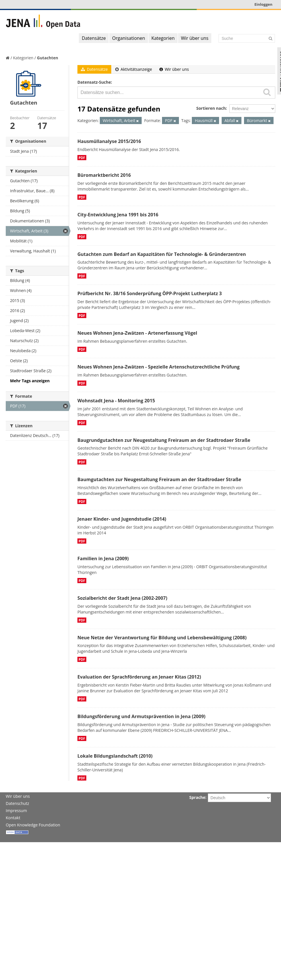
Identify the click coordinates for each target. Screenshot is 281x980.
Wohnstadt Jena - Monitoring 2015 (116, 401)
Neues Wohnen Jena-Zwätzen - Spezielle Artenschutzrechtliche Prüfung (159, 367)
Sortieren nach (211, 108)
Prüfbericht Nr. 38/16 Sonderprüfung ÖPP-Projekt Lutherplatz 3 (150, 293)
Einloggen (263, 4)
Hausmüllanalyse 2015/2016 (109, 141)
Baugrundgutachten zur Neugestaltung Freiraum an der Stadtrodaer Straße (164, 440)
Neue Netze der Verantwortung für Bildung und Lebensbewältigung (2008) (162, 638)
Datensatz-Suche (94, 82)
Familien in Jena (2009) (103, 558)
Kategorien (163, 38)
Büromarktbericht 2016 (104, 175)
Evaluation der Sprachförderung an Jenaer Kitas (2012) (139, 677)
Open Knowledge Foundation (33, 825)
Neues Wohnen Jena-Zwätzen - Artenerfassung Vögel (137, 333)
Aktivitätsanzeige (134, 69)
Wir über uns (195, 38)
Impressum (16, 811)
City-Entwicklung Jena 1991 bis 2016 (118, 215)
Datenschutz (17, 803)
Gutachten (48, 58)
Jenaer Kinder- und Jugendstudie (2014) (122, 519)
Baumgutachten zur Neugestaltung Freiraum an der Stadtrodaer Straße (159, 479)
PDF (82, 158)
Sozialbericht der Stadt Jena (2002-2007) (122, 598)
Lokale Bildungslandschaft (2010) (115, 756)
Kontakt (13, 818)
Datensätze (94, 38)
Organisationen (129, 38)
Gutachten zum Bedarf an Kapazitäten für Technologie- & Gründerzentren (162, 254)
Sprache (197, 797)
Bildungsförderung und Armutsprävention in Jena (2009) (141, 716)
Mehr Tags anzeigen (30, 381)
